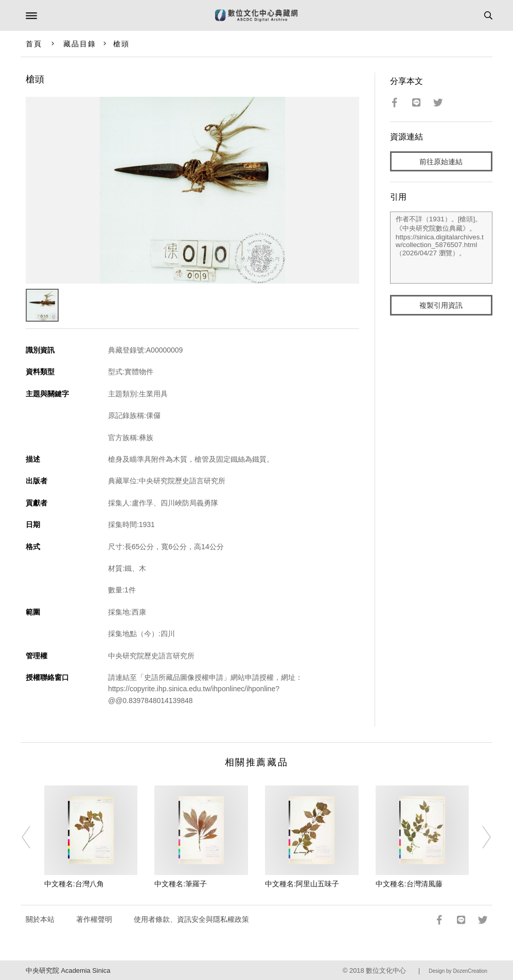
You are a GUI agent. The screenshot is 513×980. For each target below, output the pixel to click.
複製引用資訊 (441, 305)
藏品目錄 (80, 44)
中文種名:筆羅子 (181, 884)
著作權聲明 (94, 919)
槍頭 (121, 44)
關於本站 (40, 919)
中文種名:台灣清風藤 (409, 884)
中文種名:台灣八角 (74, 884)
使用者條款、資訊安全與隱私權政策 (191, 919)
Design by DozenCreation (458, 971)
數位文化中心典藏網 (256, 15)
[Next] (480, 837)
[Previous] (33, 837)
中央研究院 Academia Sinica (68, 970)
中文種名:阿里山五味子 (302, 884)
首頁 (34, 44)
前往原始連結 (441, 162)
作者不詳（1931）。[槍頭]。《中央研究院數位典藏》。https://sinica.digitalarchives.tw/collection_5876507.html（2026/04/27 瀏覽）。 (441, 248)
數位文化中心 (386, 970)
